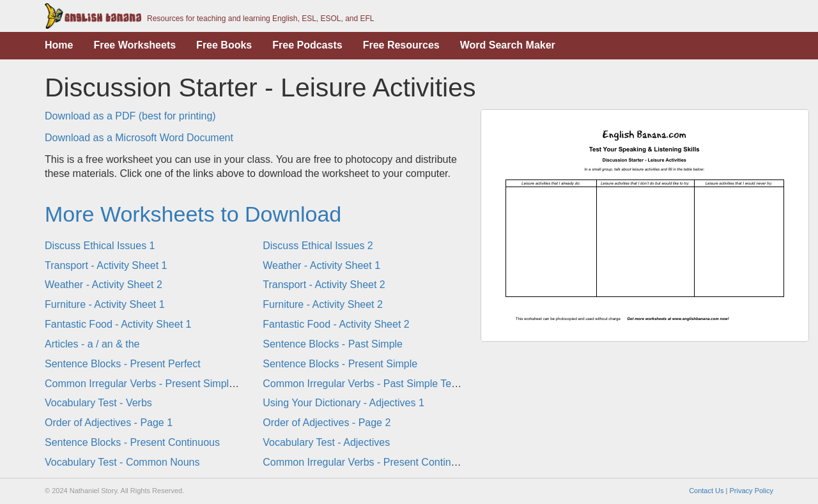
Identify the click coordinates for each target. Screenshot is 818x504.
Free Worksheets (135, 45)
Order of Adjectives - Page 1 (109, 423)
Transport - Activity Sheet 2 (324, 285)
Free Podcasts (307, 45)
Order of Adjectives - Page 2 (327, 423)
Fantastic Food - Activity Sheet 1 (118, 324)
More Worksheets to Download (193, 214)
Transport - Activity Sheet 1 (106, 265)
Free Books (224, 45)
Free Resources (401, 45)
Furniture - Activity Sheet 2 (323, 304)
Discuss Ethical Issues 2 (318, 246)
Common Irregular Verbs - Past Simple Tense (365, 384)
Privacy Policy (752, 491)
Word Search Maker (508, 45)
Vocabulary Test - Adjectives (326, 442)
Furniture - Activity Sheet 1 (105, 304)
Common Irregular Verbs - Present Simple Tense (155, 384)
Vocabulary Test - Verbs (98, 403)
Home (59, 45)
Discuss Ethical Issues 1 (100, 246)
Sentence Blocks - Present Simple (340, 364)
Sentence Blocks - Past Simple (333, 344)
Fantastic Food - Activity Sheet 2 (336, 324)
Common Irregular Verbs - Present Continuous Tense (383, 462)
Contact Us (706, 491)
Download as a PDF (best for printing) (130, 116)
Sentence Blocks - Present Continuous (132, 442)
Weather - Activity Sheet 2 (104, 285)
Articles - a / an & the (92, 344)
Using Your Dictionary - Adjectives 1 (343, 403)
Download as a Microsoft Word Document (139, 138)
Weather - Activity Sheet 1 (321, 265)
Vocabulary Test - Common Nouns (122, 462)
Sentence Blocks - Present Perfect (123, 364)
